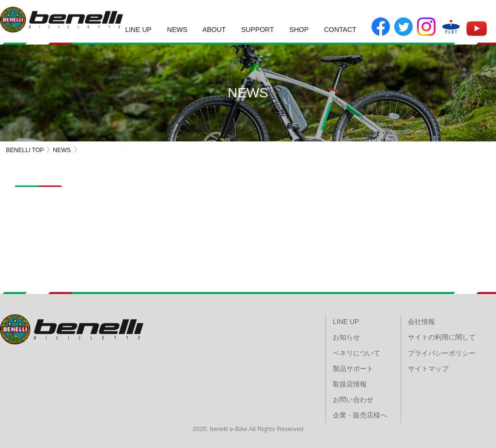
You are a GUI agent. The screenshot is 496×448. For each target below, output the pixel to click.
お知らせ (346, 337)
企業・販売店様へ (360, 415)
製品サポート (353, 369)
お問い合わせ (353, 400)
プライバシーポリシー (442, 353)
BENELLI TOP (25, 150)
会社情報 (421, 322)
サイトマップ (428, 369)
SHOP (299, 30)
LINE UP (138, 30)
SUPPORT (257, 30)
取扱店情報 (350, 384)
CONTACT (340, 30)
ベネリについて (356, 353)
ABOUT (214, 30)
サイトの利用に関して (442, 337)
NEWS (177, 30)
